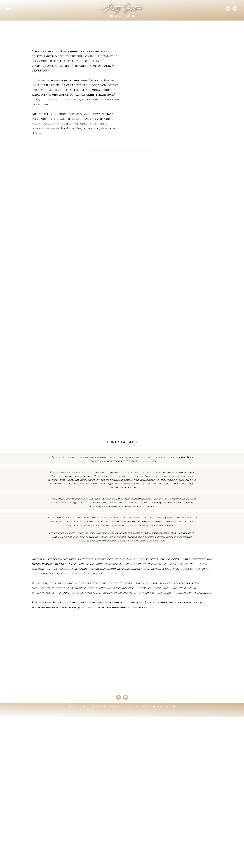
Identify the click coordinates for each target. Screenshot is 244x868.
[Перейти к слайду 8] (130, 525)
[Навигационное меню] (8, 9)
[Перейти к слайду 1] (111, 525)
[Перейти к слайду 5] (122, 525)
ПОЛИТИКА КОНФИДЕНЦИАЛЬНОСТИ (146, 790)
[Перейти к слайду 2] (114, 525)
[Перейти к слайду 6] (125, 525)
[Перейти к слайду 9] (133, 525)
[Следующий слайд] (238, 488)
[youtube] (235, 10)
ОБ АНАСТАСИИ (77, 790)
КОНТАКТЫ (98, 790)
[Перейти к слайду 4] (119, 525)
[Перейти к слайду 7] (128, 525)
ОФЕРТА (115, 790)
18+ (175, 790)
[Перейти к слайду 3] (116, 525)
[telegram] (228, 10)
